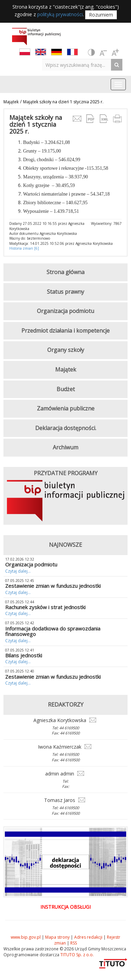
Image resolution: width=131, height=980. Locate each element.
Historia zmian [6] (24, 248)
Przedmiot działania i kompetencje (65, 331)
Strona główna (65, 272)
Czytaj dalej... (18, 571)
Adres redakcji (88, 937)
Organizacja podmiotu (65, 311)
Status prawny (65, 292)
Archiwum (65, 447)
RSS (74, 943)
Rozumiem (101, 15)
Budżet (66, 389)
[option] (65, 503)
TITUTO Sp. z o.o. (77, 955)
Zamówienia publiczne (66, 408)
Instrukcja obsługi (65, 907)
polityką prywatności (60, 14)
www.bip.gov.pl (26, 937)
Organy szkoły (66, 350)
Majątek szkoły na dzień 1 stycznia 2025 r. (63, 102)
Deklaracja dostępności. (66, 428)
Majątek (11, 102)
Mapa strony (57, 937)
